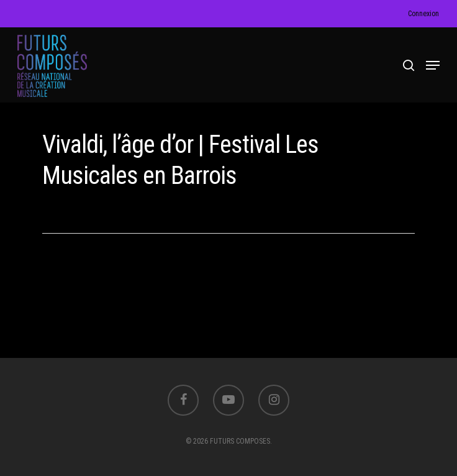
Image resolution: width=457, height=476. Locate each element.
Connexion (423, 14)
